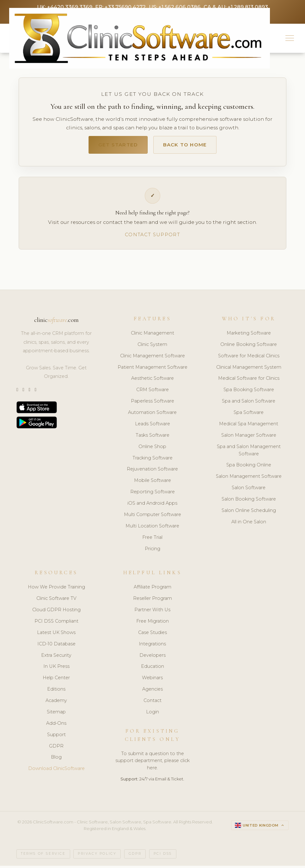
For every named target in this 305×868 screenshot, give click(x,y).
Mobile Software (152, 483)
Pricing (152, 551)
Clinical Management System (249, 370)
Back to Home (188, 146)
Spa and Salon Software (249, 403)
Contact (152, 703)
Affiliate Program (152, 590)
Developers (152, 658)
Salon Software (249, 490)
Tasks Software (152, 438)
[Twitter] (17, 393)
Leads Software (152, 426)
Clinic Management (152, 336)
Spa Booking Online (249, 468)
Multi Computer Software (152, 517)
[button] (290, 39)
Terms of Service (43, 856)
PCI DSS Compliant (56, 624)
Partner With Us (152, 612)
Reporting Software (152, 494)
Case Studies (152, 635)
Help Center (56, 680)
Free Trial (152, 540)
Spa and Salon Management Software (249, 453)
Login (152, 714)
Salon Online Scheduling (249, 513)
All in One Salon (249, 524)
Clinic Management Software (152, 358)
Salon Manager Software (249, 438)
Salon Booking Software (249, 502)
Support (56, 737)
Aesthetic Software (152, 381)
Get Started (114, 146)
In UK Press (56, 669)
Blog (56, 760)
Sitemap (56, 714)
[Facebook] (36, 393)
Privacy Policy (97, 856)
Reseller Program (152, 601)
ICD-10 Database (56, 646)
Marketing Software (249, 336)
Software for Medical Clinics (249, 358)
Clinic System (152, 347)
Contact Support (152, 237)
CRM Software (152, 392)
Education (152, 669)
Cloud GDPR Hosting (56, 612)
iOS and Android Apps (152, 506)
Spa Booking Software (249, 392)
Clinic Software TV (56, 601)
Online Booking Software (249, 347)
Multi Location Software (152, 528)
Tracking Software (152, 460)
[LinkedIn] (29, 393)
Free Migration (152, 624)
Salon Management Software (249, 479)
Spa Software (249, 415)
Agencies (152, 692)
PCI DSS (163, 856)
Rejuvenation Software (152, 472)
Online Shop (152, 449)
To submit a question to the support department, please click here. (152, 763)
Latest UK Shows (56, 635)
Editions (56, 692)
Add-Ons (56, 726)
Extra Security (56, 658)
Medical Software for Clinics (249, 381)
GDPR (56, 748)
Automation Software (152, 415)
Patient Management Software (152, 370)
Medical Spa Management (249, 426)
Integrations (152, 646)
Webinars (152, 680)
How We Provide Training (56, 590)
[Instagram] (23, 393)
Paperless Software (152, 403)
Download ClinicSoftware (56, 771)
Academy (56, 703)
